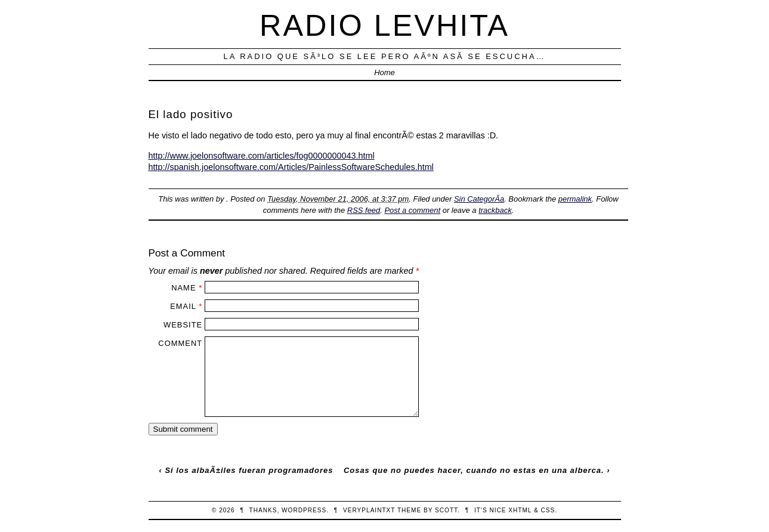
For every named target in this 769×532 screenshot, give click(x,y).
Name (183, 288)
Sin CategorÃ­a (479, 199)
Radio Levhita (384, 25)
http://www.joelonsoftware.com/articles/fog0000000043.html (262, 156)
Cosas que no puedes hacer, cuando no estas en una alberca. (474, 470)
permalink (575, 199)
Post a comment (412, 210)
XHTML (520, 510)
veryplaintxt (369, 510)
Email (183, 306)
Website (183, 325)
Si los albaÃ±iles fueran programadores (249, 470)
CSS (548, 510)
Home (384, 72)
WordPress (304, 510)
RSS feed (364, 210)
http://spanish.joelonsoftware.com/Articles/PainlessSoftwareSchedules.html (291, 167)
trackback (495, 210)
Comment (180, 343)
